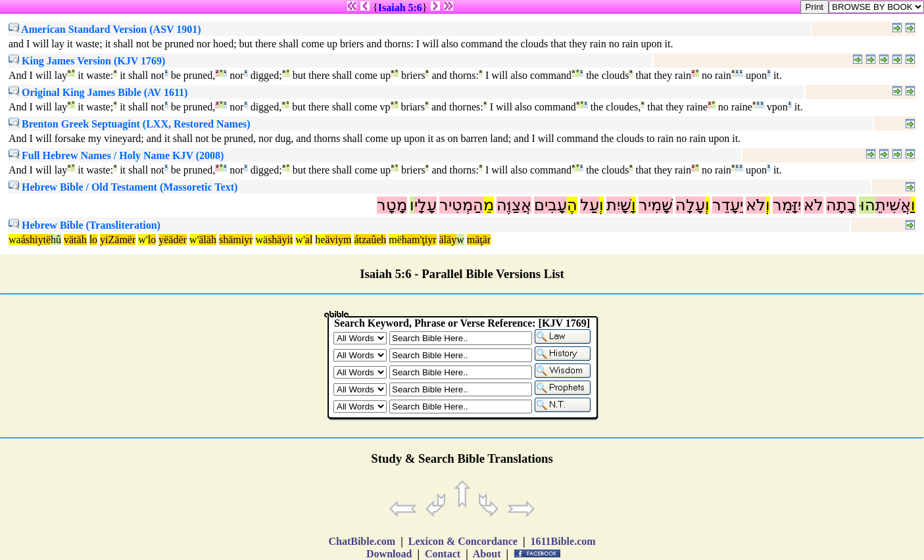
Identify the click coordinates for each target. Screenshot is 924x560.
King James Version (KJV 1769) (87, 61)
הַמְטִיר (461, 205)
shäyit (280, 240)
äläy (448, 240)
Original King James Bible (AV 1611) (98, 92)
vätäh (75, 240)
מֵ (489, 205)
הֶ (572, 205)
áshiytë (36, 240)
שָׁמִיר (656, 205)
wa (15, 240)
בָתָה (841, 205)
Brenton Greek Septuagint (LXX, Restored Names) (130, 124)
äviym (338, 240)
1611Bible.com (563, 541)
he (320, 240)
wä (261, 240)
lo (93, 240)
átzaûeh (370, 240)
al (309, 240)
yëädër (173, 240)
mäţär (479, 240)
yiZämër (118, 240)
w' (143, 240)
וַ (913, 205)
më (395, 240)
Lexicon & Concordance (463, 541)
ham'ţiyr (419, 240)
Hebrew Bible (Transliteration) (85, 225)
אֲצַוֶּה (514, 205)
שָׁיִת (619, 205)
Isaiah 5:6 (400, 8)
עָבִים (550, 205)
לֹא (814, 205)
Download (389, 554)
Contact (443, 554)
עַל (590, 205)
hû (56, 240)
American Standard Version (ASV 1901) (105, 29)
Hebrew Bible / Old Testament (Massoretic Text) (123, 187)
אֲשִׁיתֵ (893, 205)
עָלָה (690, 205)
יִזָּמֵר (787, 205)
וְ (768, 205)
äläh (207, 240)
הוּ (867, 205)
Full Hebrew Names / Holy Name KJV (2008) (116, 155)
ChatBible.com (362, 541)
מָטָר (392, 205)
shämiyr (236, 240)
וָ (634, 205)
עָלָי (426, 205)
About (487, 554)
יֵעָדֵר (728, 205)
